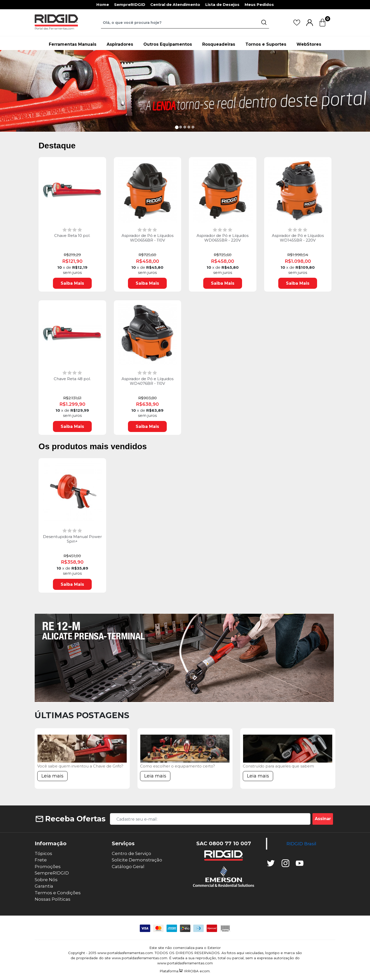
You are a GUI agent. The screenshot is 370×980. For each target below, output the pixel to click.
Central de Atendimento (175, 4)
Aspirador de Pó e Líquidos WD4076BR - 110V (147, 381)
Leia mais (52, 776)
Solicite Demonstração (137, 860)
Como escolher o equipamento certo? (178, 766)
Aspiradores (120, 44)
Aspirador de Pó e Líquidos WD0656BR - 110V (147, 238)
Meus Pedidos (259, 4)
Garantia (44, 886)
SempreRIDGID (130, 4)
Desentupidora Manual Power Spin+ (72, 539)
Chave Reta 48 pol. (72, 379)
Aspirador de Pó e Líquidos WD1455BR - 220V (298, 238)
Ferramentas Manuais (73, 44)
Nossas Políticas (53, 899)
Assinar (323, 819)
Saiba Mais (72, 283)
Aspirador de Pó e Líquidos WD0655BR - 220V (223, 238)
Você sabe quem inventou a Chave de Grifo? (80, 766)
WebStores (309, 44)
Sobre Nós (46, 880)
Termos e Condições (58, 893)
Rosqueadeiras (219, 44)
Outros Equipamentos (168, 44)
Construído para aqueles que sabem (278, 766)
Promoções (48, 867)
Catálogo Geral (128, 867)
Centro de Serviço (131, 853)
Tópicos (43, 853)
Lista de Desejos (222, 4)
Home (103, 4)
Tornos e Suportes (266, 44)
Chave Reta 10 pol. (72, 236)
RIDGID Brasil (301, 844)
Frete (41, 860)
